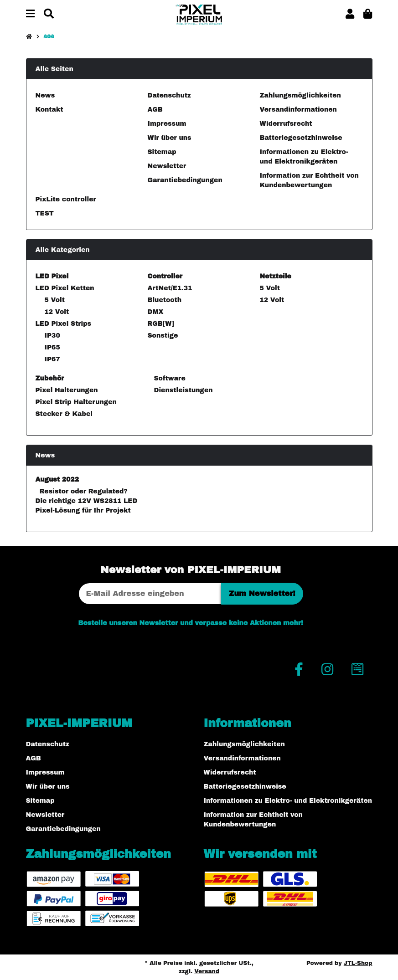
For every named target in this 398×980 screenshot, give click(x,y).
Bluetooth (165, 300)
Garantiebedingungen (185, 180)
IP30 (52, 336)
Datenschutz (169, 95)
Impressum (167, 124)
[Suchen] (49, 14)
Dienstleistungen (182, 390)
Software (169, 378)
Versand (207, 971)
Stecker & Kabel (64, 414)
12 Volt (57, 312)
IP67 (52, 359)
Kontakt (49, 110)
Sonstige (163, 336)
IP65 (52, 347)
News (45, 95)
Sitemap (162, 152)
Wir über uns (170, 138)
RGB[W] (161, 324)
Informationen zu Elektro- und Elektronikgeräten (288, 801)
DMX (156, 312)
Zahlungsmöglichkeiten (300, 95)
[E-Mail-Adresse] (150, 594)
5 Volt (55, 300)
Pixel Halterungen (67, 390)
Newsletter (167, 166)
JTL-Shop (358, 963)
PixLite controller (66, 199)
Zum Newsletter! (262, 593)
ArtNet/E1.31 (170, 288)
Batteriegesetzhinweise (301, 138)
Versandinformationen (298, 110)
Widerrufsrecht (286, 124)
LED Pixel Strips (64, 324)
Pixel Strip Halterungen (76, 402)
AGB (155, 110)
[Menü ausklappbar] (30, 14)
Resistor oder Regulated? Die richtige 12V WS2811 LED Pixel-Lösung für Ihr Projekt (87, 501)
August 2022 (57, 480)
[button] (350, 14)
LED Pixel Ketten (65, 288)
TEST (45, 213)
